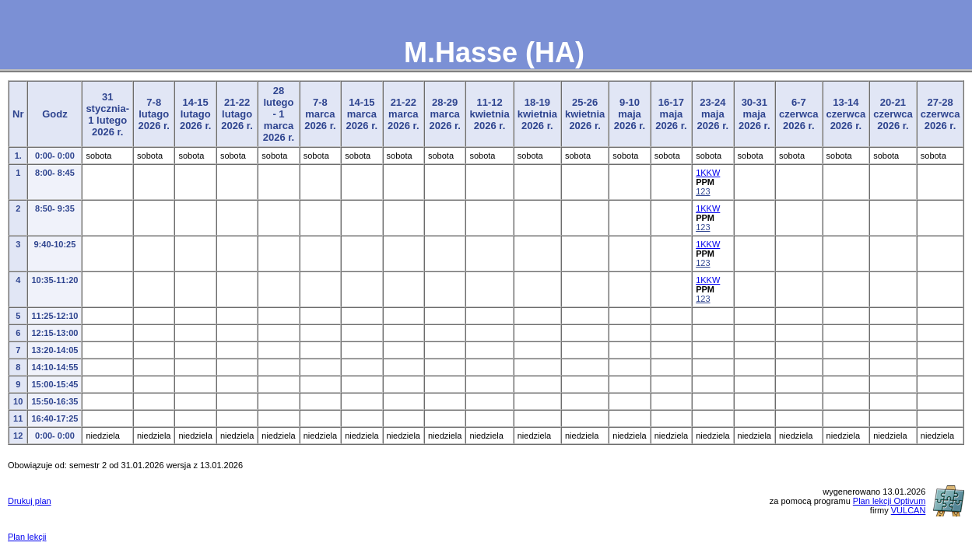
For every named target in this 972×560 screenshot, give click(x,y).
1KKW (708, 173)
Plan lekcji (27, 537)
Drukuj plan (30, 501)
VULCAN (909, 510)
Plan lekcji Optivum (890, 501)
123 (703, 191)
